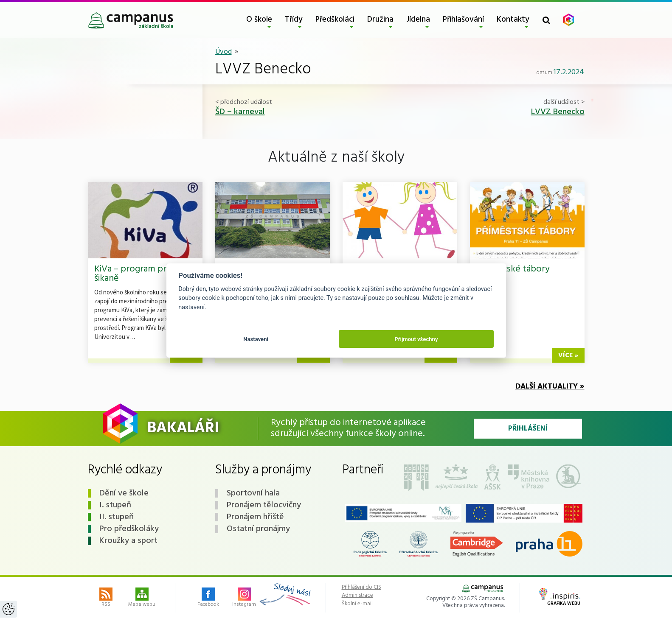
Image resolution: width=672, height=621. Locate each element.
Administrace (357, 596)
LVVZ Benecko (558, 112)
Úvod (224, 52)
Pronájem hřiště (255, 517)
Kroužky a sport (128, 541)
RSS (106, 598)
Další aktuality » (550, 387)
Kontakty (513, 20)
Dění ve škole (124, 493)
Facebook (208, 598)
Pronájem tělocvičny (264, 505)
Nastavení (256, 339)
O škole (259, 20)
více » (568, 355)
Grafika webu (560, 598)
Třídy (294, 20)
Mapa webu (142, 598)
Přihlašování (463, 20)
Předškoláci (335, 20)
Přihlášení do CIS (361, 587)
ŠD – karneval (240, 112)
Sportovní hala (253, 493)
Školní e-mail (357, 604)
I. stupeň (115, 505)
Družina (380, 20)
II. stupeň (117, 517)
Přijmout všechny (416, 339)
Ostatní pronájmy (258, 529)
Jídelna (418, 20)
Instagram (244, 598)
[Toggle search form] (546, 20)
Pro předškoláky (129, 529)
